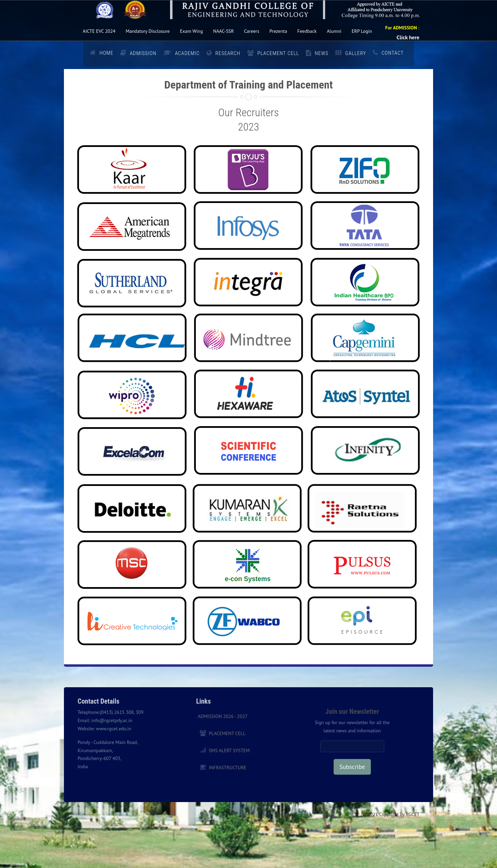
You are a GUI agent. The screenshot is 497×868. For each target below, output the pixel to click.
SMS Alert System (229, 750)
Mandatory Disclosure (148, 31)
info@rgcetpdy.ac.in (112, 720)
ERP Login (362, 31)
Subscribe (352, 767)
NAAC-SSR (224, 31)
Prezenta (278, 31)
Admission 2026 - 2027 (223, 716)
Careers (252, 31)
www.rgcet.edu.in (114, 729)
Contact (393, 53)
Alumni (334, 31)
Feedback (307, 31)
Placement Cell (227, 733)
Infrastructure (228, 768)
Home (106, 53)
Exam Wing (191, 31)
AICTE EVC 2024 (99, 31)
